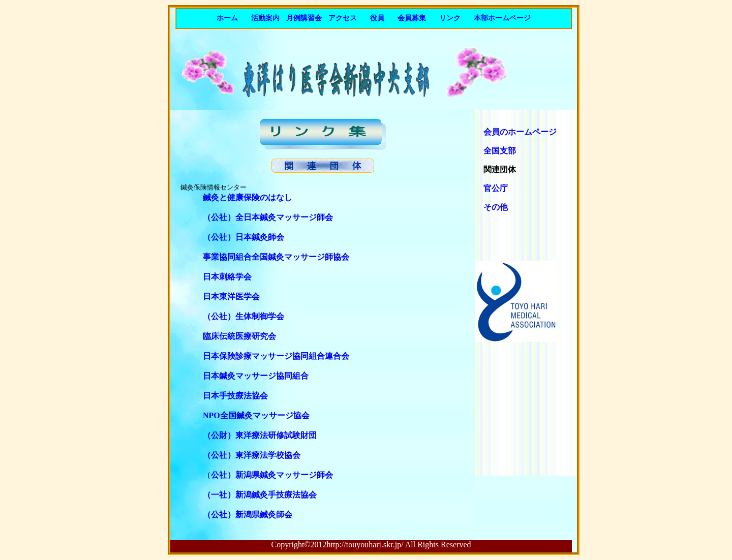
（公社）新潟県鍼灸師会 (243, 515)
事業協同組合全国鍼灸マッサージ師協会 (276, 257)
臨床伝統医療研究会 (239, 336)
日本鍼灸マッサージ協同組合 (256, 376)
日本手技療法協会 (235, 396)
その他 (496, 207)
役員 (377, 18)
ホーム (227, 18)
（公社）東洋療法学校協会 (252, 455)
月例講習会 (304, 18)
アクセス (343, 18)
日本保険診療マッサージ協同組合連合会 (276, 356)
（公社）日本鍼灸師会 (243, 237)
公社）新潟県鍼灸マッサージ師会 (272, 475)
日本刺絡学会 (227, 277)
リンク (450, 18)
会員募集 (412, 18)
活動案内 (265, 18)
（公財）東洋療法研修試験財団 (260, 435)
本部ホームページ (502, 18)
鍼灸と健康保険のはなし (248, 197)
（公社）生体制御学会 (243, 316)
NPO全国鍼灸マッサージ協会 (256, 415)
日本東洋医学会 (231, 297)
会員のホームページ (516, 132)
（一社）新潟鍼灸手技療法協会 (260, 495)
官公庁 (496, 188)
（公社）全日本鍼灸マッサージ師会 (268, 217)
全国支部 (500, 151)
